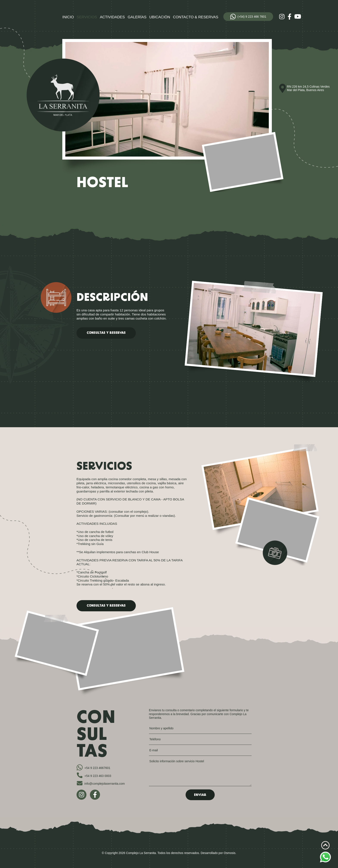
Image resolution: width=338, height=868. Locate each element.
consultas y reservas (106, 333)
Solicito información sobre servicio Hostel (200, 773)
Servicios (87, 17)
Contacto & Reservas (196, 17)
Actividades (112, 17)
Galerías (137, 17)
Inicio (68, 17)
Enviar (200, 795)
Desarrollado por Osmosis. (218, 853)
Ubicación (160, 17)
